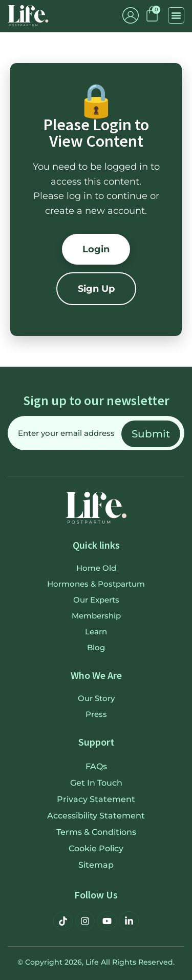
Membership (96, 616)
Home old (96, 568)
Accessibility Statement (96, 816)
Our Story (96, 698)
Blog (96, 647)
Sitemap (96, 865)
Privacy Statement (96, 799)
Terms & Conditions (96, 832)
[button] (176, 15)
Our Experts (96, 600)
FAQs (96, 766)
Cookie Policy (96, 848)
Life (92, 962)
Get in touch (96, 783)
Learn (96, 632)
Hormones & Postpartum (96, 584)
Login (96, 249)
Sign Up (96, 289)
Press (96, 714)
